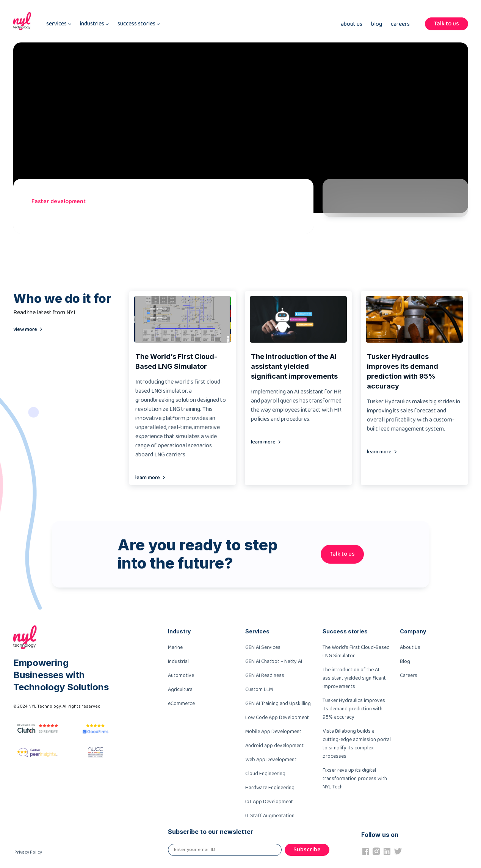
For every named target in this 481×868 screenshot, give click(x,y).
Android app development (274, 746)
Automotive (181, 675)
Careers (400, 24)
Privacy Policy (28, 852)
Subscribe (307, 850)
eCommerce (181, 703)
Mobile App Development (273, 732)
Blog (377, 24)
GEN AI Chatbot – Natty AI (274, 661)
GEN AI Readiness (265, 675)
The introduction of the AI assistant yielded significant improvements (354, 678)
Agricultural (181, 689)
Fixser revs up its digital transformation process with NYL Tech (355, 779)
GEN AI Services (263, 647)
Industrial (178, 661)
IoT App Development (269, 802)
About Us (352, 24)
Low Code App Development (277, 718)
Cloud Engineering (265, 774)
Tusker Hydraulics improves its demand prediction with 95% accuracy (354, 709)
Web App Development (271, 760)
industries (94, 24)
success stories (139, 24)
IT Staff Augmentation (270, 816)
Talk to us (447, 24)
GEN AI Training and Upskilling (278, 703)
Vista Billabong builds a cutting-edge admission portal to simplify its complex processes (357, 744)
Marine (175, 647)
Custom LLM (259, 689)
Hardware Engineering (270, 788)
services (59, 24)
